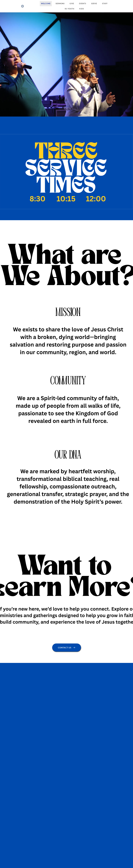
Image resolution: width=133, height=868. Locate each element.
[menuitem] (46, 4)
